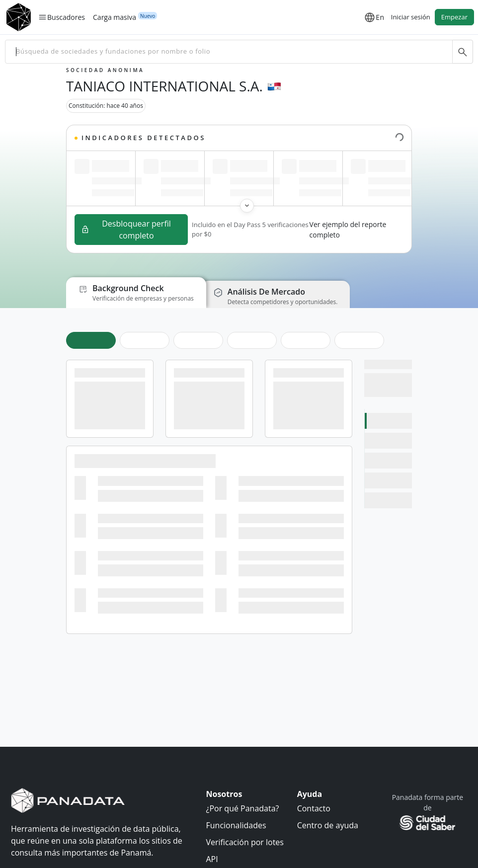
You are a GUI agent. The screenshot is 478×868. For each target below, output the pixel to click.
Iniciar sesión (411, 17)
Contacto (314, 808)
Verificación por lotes (245, 842)
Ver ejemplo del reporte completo (348, 230)
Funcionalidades (236, 825)
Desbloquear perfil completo (126, 230)
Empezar (454, 17)
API (212, 859)
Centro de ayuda (328, 825)
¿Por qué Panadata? (243, 808)
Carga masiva (115, 17)
